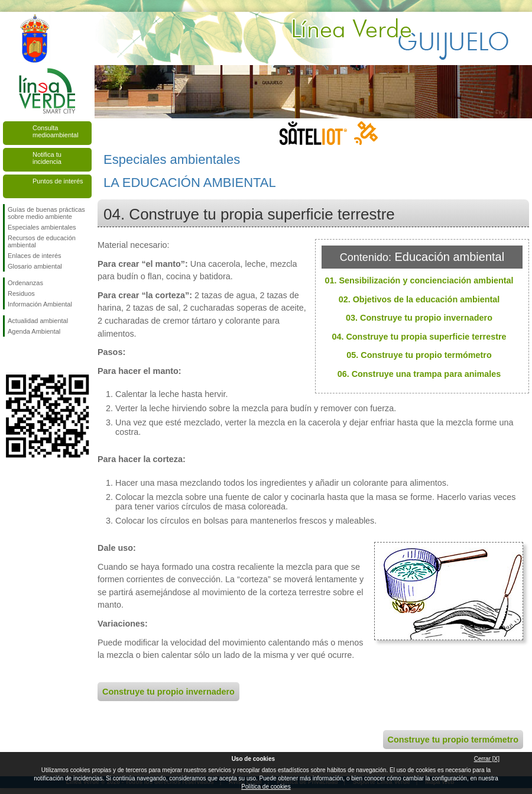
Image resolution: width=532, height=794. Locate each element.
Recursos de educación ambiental (42, 241)
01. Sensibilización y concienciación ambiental (419, 280)
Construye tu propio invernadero (168, 692)
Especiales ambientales (42, 227)
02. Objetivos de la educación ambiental (419, 299)
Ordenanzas (25, 283)
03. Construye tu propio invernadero (419, 318)
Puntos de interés (58, 181)
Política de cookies (266, 787)
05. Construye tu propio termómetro (419, 355)
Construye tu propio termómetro (453, 740)
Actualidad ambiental (38, 321)
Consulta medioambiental (56, 131)
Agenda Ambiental (34, 331)
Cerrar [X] (487, 759)
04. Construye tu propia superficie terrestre (419, 337)
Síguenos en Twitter (30, 356)
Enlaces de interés (35, 256)
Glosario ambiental (35, 266)
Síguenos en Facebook (10, 356)
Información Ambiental (40, 304)
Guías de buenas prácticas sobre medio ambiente (46, 213)
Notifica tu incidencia (47, 158)
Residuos (21, 293)
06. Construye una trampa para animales (419, 374)
